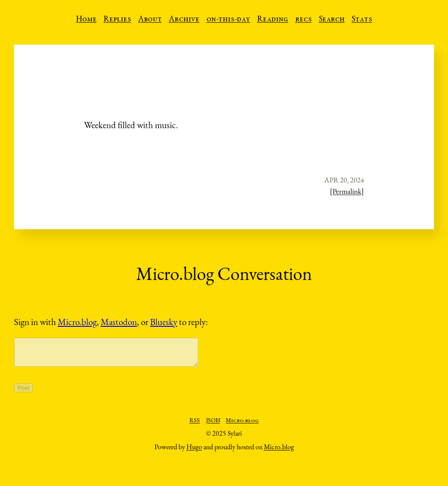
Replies (117, 20)
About (150, 20)
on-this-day (228, 20)
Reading (273, 20)
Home (86, 20)
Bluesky (164, 322)
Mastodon (119, 322)
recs (304, 20)
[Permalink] (347, 191)
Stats (362, 20)
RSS (195, 426)
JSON (213, 426)
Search (332, 20)
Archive (184, 20)
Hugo (194, 452)
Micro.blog (77, 322)
